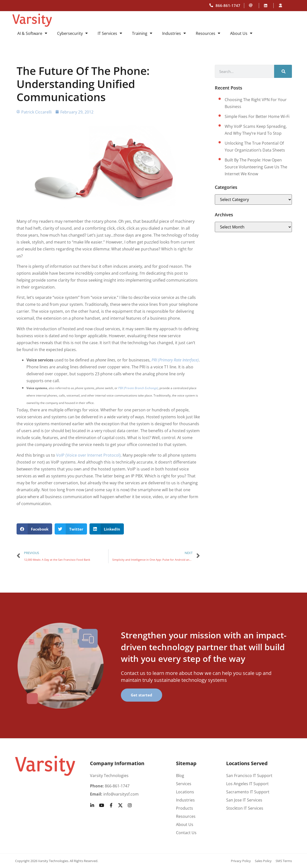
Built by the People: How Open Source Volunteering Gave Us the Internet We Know (256, 167)
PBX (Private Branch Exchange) (138, 388)
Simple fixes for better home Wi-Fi (257, 116)
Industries (174, 33)
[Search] (283, 71)
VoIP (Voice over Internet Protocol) (88, 455)
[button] (34, 529)
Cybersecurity (72, 33)
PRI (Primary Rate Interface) (175, 360)
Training (142, 33)
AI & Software (32, 33)
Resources (208, 33)
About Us (241, 33)
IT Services (110, 33)
